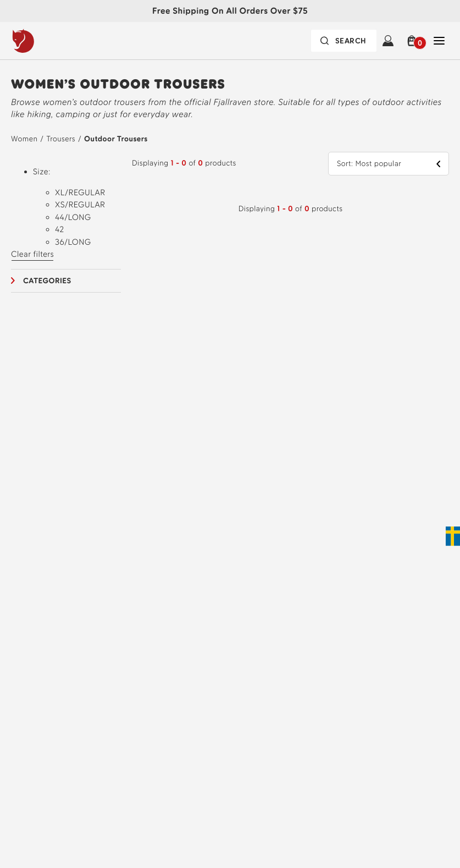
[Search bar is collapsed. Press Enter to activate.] (344, 41)
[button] (414, 41)
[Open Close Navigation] (439, 41)
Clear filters (32, 254)
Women (24, 139)
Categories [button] (47, 281)
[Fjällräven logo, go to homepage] (46, 41)
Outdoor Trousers (116, 139)
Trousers (60, 139)
